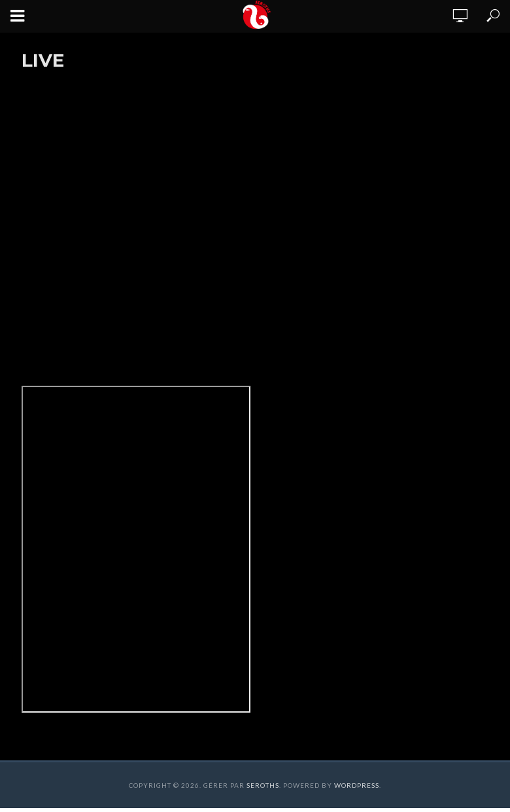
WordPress (357, 785)
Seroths (263, 785)
